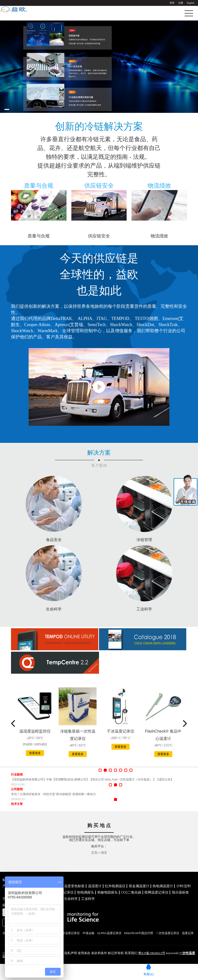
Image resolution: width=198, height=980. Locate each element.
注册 (181, 3)
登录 (172, 3)
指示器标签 (180, 892)
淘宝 (104, 853)
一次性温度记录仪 (167, 933)
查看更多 (35, 753)
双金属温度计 (139, 886)
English (191, 3)
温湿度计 (95, 886)
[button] (7, 109)
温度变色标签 (74, 886)
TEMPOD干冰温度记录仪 (63, 933)
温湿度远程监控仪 (35, 731)
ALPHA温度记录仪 (109, 933)
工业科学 (88, 899)
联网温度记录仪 (156, 892)
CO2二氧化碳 (131, 892)
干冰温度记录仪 (121, 731)
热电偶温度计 (163, 886)
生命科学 (71, 899)
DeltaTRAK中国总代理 (139, 933)
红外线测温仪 (115, 886)
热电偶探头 (86, 892)
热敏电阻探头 (108, 892)
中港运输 (88, 933)
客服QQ (148, 974)
